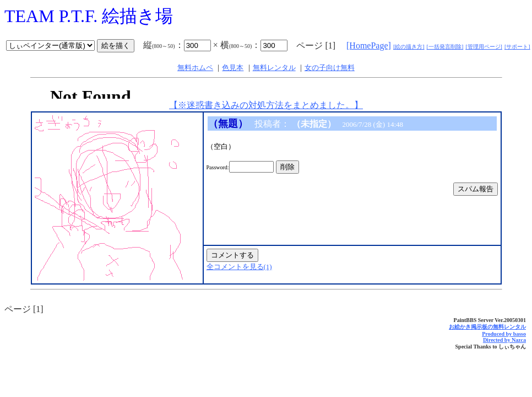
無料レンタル (274, 68)
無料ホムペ (195, 68)
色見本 (233, 68)
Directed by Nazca (504, 340)
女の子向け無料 (330, 68)
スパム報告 (476, 189)
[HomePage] (369, 45)
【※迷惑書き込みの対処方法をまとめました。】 (266, 105)
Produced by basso (504, 334)
